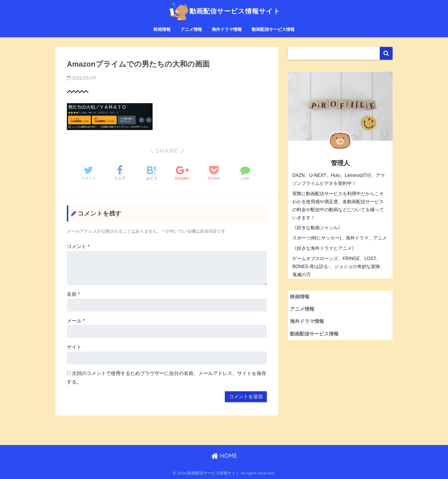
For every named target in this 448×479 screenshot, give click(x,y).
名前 (73, 294)
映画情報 (162, 29)
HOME (224, 456)
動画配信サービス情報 (273, 29)
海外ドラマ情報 (227, 29)
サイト (74, 347)
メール (76, 321)
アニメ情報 (191, 29)
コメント (78, 247)
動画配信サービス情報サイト (224, 11)
